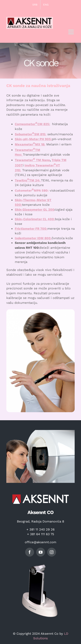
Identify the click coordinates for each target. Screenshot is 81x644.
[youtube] (41, 552)
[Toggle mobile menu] (71, 32)
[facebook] (30, 552)
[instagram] (52, 552)
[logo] (41, 493)
